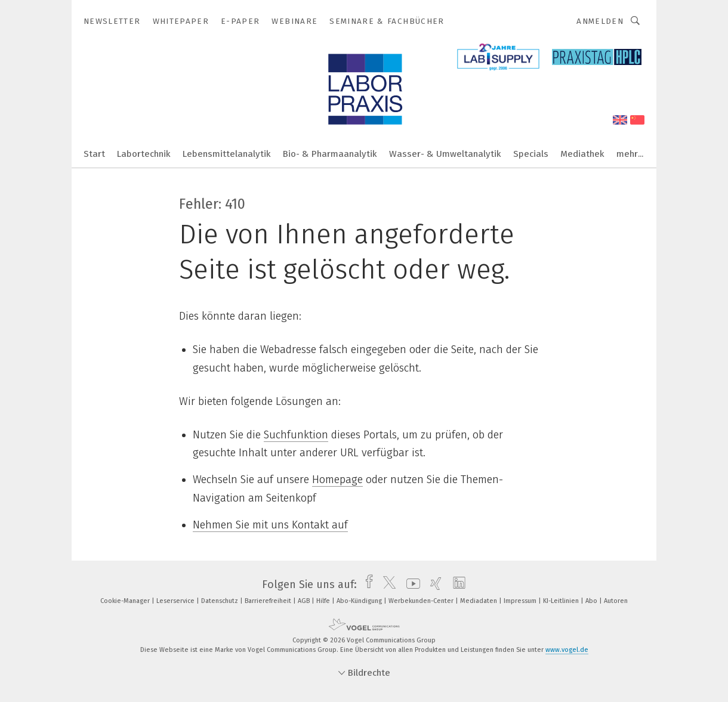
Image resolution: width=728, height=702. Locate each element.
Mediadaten (479, 601)
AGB (305, 601)
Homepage (337, 480)
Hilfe (324, 601)
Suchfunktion (296, 435)
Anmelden (600, 21)
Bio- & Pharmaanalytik (330, 154)
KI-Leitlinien (562, 601)
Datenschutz (220, 601)
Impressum (521, 601)
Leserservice (176, 601)
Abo (592, 601)
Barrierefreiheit (269, 601)
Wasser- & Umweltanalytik (445, 154)
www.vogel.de (567, 650)
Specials (531, 154)
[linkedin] (456, 585)
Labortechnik (144, 154)
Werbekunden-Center (422, 601)
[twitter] (386, 585)
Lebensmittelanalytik (227, 154)
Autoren (616, 601)
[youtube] (410, 585)
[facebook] (366, 585)
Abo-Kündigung (360, 601)
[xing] (433, 585)
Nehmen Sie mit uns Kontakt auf (270, 525)
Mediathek (582, 154)
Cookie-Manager (126, 601)
